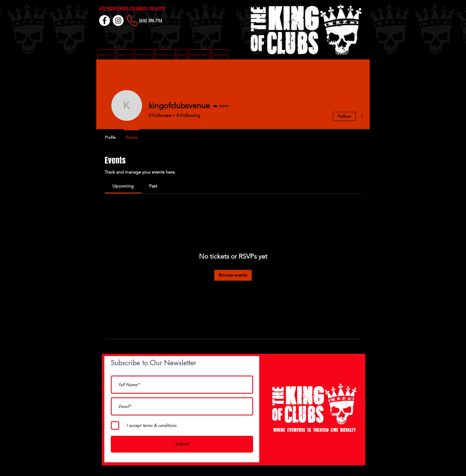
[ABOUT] (106, 55)
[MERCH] (220, 55)
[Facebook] (105, 21)
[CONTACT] (165, 55)
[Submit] (182, 444)
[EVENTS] (125, 55)
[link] (123, 186)
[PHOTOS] (144, 55)
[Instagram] (118, 21)
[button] (183, 55)
